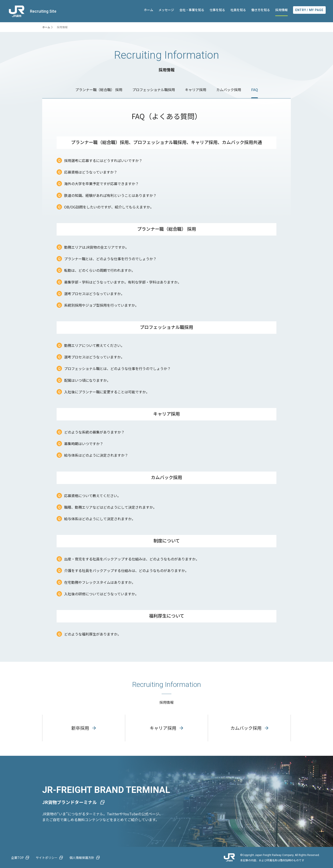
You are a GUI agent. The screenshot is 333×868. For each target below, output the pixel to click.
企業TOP (17, 858)
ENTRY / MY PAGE (309, 10)
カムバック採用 (229, 90)
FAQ (255, 90)
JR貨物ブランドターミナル (69, 802)
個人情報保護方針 (82, 858)
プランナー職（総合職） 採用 (99, 90)
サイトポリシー (47, 858)
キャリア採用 (196, 90)
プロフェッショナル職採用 (154, 90)
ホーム (149, 10)
